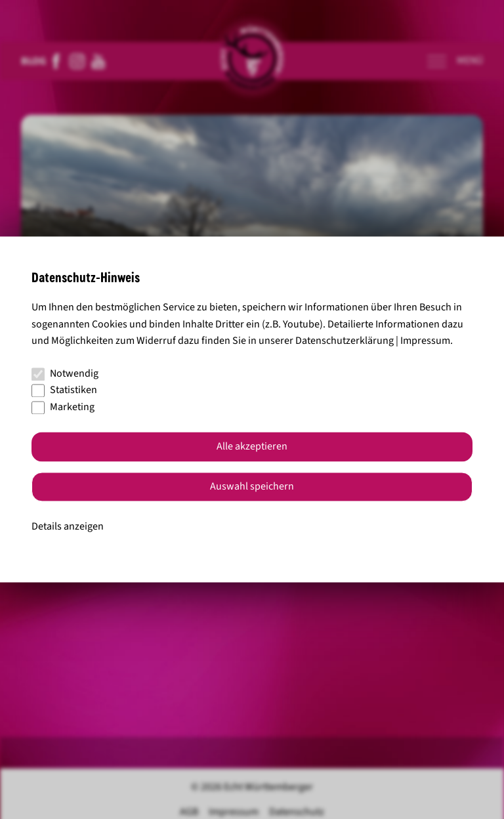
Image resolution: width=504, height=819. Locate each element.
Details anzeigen (68, 526)
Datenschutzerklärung (345, 341)
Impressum (425, 341)
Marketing (63, 407)
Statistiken (64, 390)
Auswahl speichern (252, 487)
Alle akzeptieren (252, 447)
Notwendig (65, 373)
